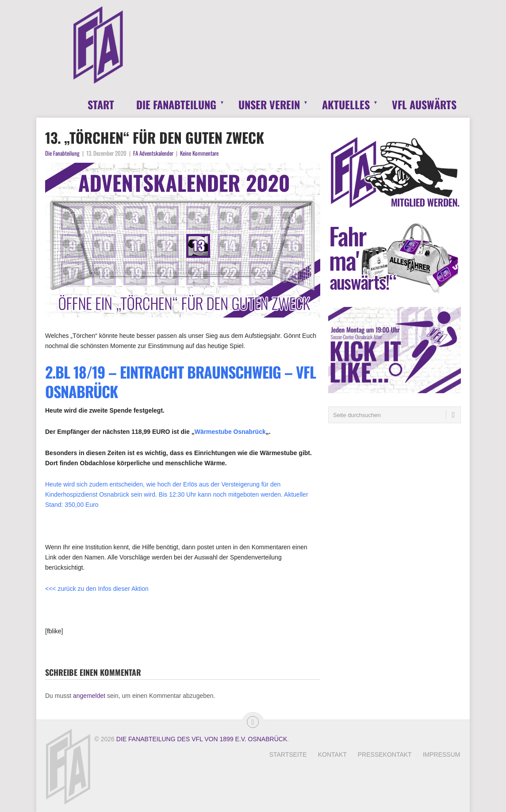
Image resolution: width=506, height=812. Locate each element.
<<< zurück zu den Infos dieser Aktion (97, 589)
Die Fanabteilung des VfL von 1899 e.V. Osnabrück (202, 739)
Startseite (288, 755)
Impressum (442, 755)
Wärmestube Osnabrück (230, 432)
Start (101, 104)
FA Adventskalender (153, 153)
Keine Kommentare (199, 153)
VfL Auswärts (424, 104)
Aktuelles (346, 104)
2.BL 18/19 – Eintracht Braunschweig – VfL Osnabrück (180, 381)
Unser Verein (269, 104)
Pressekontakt (385, 755)
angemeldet (89, 696)
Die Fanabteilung (176, 104)
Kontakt (332, 755)
